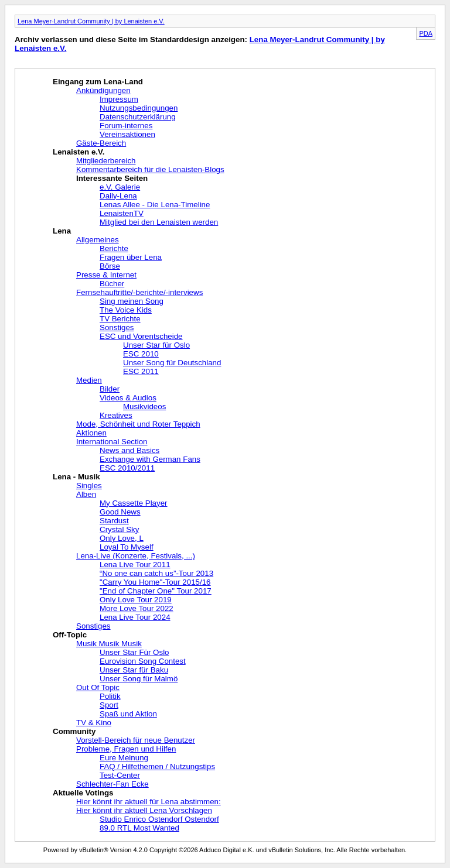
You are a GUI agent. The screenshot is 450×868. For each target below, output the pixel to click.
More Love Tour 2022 (137, 608)
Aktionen (91, 433)
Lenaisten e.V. (79, 152)
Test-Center (120, 775)
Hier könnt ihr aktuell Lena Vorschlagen (144, 810)
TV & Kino (94, 723)
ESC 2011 (141, 371)
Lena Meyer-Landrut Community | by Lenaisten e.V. (91, 21)
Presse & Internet (106, 275)
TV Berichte (120, 319)
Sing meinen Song (132, 301)
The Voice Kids (126, 310)
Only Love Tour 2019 (136, 600)
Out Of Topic (98, 687)
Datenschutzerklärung (138, 117)
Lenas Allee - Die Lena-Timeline (155, 205)
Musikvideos (144, 406)
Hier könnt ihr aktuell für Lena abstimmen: (149, 802)
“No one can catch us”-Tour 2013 (156, 573)
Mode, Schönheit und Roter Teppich (138, 424)
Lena (62, 231)
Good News (120, 512)
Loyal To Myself (127, 547)
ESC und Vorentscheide (141, 336)
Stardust (114, 521)
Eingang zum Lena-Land (98, 82)
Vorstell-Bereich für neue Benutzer (136, 740)
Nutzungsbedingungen (139, 108)
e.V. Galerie (120, 187)
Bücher (112, 284)
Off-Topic (70, 635)
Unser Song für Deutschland (172, 363)
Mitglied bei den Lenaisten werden (159, 222)
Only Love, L (122, 538)
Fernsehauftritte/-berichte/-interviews (139, 292)
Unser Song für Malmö (139, 679)
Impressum (119, 99)
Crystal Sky (119, 529)
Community (74, 731)
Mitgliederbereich (106, 161)
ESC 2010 (141, 354)
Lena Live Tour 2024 (135, 617)
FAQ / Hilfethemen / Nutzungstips (157, 766)
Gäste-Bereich (101, 143)
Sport (109, 705)
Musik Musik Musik (109, 644)
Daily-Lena (118, 196)
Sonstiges (117, 327)
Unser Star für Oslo (156, 345)
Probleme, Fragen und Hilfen (126, 749)
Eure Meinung (124, 758)
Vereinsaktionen (127, 134)
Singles (89, 486)
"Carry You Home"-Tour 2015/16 (155, 582)
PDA (426, 33)
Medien (89, 380)
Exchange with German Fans (150, 459)
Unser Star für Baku (134, 670)
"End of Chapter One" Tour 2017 (156, 591)
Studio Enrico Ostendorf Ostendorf (159, 819)
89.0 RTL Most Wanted (139, 828)
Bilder (110, 389)
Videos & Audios (128, 398)
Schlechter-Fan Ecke (112, 784)
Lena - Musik (76, 477)
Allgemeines (98, 240)
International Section (112, 442)
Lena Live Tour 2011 (135, 565)
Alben (86, 494)
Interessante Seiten (112, 178)
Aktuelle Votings (83, 793)
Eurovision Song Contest (143, 661)
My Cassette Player (134, 503)
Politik (110, 696)
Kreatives (116, 415)
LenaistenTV (122, 213)
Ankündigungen (103, 90)
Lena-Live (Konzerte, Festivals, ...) (136, 556)
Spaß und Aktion (128, 714)
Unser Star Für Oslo (134, 652)
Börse (110, 266)
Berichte (114, 248)
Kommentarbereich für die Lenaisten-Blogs (150, 169)
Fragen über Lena (131, 257)
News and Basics (129, 450)
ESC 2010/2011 (127, 468)
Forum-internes (126, 126)
